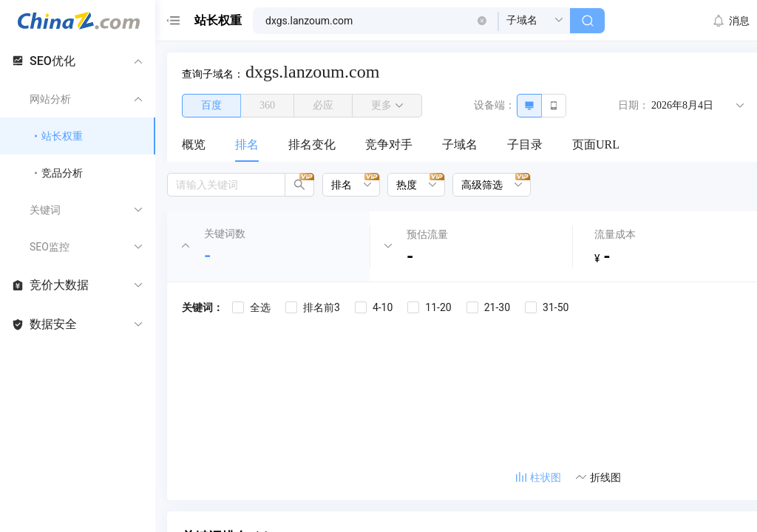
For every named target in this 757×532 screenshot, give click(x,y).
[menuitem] (194, 146)
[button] (482, 21)
